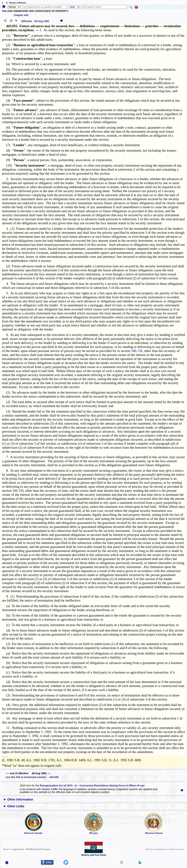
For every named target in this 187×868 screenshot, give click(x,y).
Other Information (20, 799)
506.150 (137, 351)
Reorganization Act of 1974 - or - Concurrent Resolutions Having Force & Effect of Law (92, 786)
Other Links (16, 806)
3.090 (54, 789)
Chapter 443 (21, 15)
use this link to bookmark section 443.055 (32, 777)
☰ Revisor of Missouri (15, 3)
